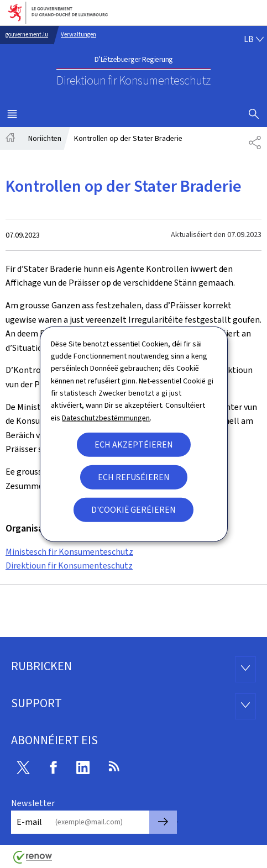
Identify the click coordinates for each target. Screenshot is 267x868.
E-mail (29, 822)
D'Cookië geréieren (133, 510)
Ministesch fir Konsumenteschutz (69, 552)
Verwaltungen (78, 35)
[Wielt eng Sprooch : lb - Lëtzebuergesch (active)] (254, 39)
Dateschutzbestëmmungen (106, 417)
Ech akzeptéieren (134, 444)
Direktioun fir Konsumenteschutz (69, 565)
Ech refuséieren (134, 477)
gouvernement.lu (27, 35)
